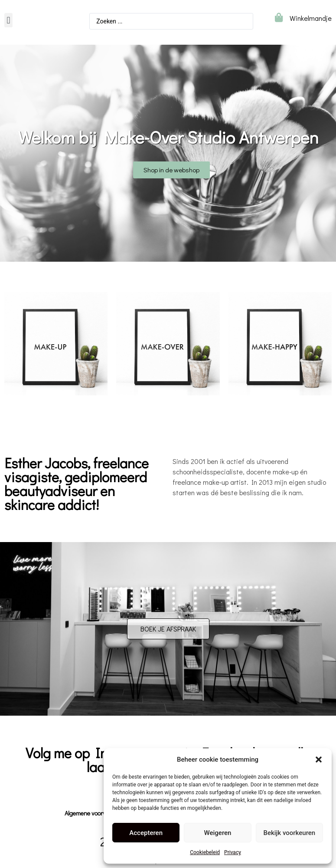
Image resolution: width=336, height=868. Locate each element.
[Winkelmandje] (279, 18)
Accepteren (146, 833)
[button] (319, 759)
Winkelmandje (311, 18)
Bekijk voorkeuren (289, 833)
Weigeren (218, 833)
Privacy (233, 852)
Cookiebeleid (205, 852)
